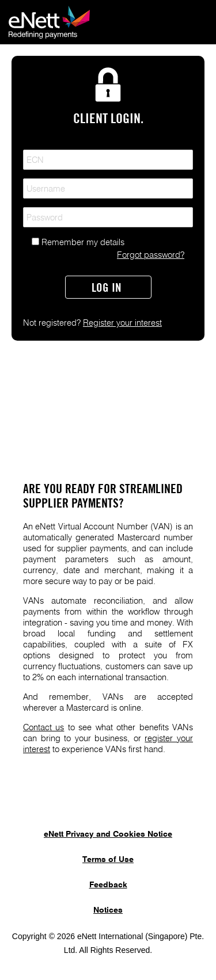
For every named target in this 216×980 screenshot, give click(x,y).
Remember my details (83, 243)
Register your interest (122, 323)
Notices (108, 910)
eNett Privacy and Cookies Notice (108, 834)
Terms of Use (108, 860)
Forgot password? (151, 255)
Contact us (43, 728)
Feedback (108, 885)
